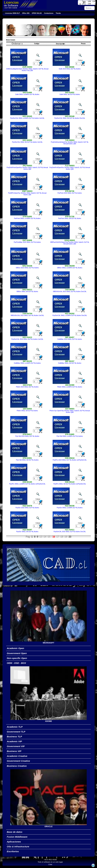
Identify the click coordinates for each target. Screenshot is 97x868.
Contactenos (49, 13)
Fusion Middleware (17, 837)
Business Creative (17, 766)
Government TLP (16, 732)
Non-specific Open (17, 658)
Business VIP (14, 751)
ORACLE (49, 826)
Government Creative (18, 761)
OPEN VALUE (37, 13)
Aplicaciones (14, 842)
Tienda (58, 13)
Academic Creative (17, 756)
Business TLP (14, 737)
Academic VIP (14, 741)
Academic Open (16, 648)
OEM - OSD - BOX (16, 663)
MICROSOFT (48, 643)
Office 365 (26, 13)
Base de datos (15, 832)
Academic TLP (15, 727)
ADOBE (49, 721)
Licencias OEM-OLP (12, 13)
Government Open (17, 653)
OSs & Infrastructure (18, 847)
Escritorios (13, 851)
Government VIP (16, 746)
